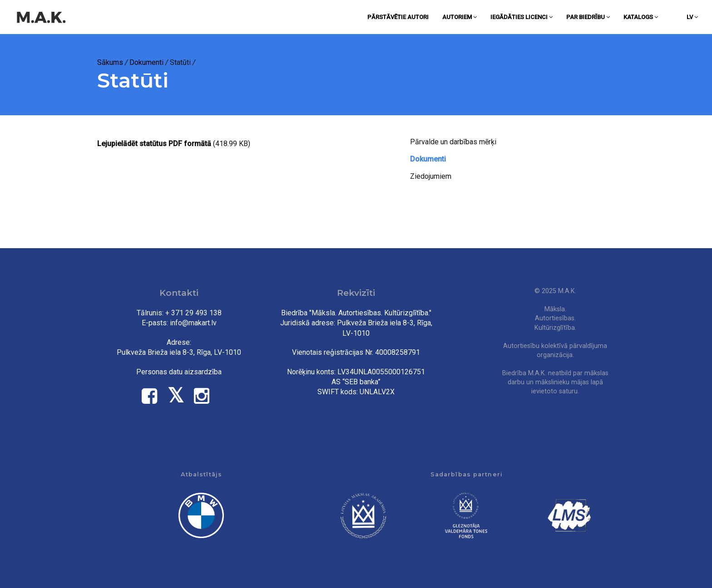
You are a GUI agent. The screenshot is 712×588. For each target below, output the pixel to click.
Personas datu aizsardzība (179, 372)
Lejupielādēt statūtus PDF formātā (154, 144)
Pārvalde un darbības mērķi (453, 142)
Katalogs (641, 17)
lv (692, 17)
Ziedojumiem (431, 176)
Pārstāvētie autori (398, 17)
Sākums (110, 62)
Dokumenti (146, 62)
